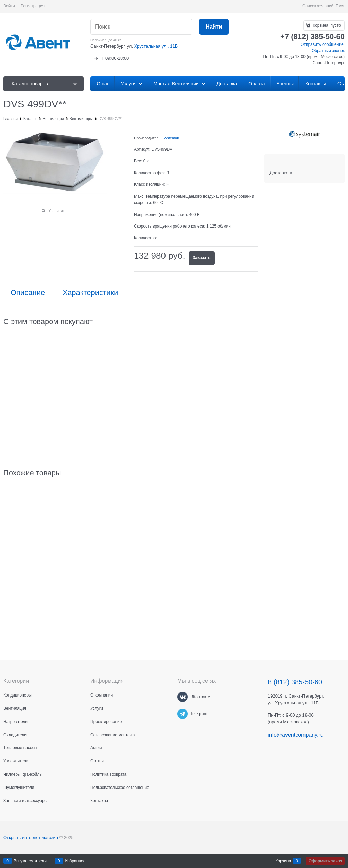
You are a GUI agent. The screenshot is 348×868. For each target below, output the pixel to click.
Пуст (340, 6)
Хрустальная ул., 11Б (156, 46)
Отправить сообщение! (323, 44)
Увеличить (57, 211)
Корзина (283, 861)
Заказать (202, 258)
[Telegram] (182, 714)
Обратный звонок (328, 51)
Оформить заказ (325, 861)
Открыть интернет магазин (31, 838)
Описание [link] (28, 293)
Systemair (171, 138)
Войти (9, 6)
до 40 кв (115, 40)
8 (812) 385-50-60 (295, 682)
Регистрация (33, 6)
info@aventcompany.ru (296, 735)
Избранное (75, 861)
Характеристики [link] (90, 293)
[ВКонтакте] (182, 697)
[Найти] (214, 27)
